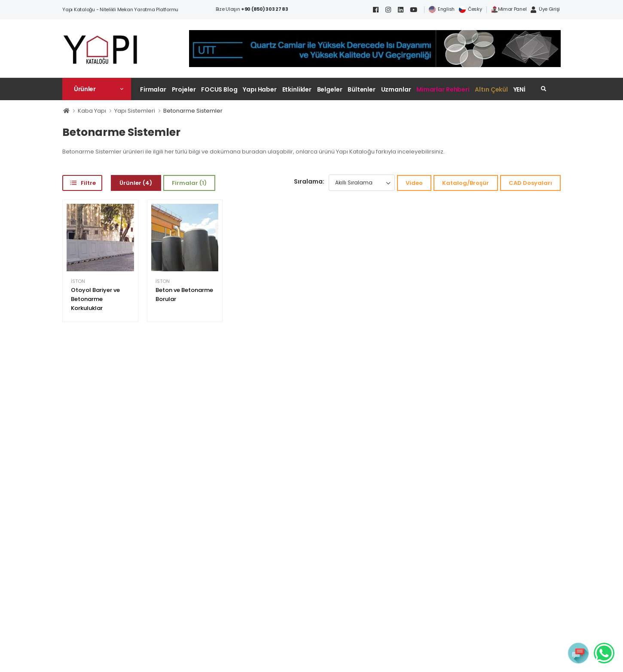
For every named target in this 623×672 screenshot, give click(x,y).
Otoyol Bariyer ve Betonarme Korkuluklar (95, 299)
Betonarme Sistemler (193, 111)
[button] (97, 89)
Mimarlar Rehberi (443, 89)
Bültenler (362, 89)
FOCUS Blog (219, 89)
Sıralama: (309, 181)
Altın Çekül (491, 89)
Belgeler (330, 89)
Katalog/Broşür (466, 183)
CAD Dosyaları (530, 183)
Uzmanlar (396, 89)
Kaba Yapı (92, 111)
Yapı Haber (260, 89)
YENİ (520, 89)
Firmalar (153, 89)
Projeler (184, 89)
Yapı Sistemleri (135, 111)
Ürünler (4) (136, 183)
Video (414, 183)
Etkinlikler (297, 89)
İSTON (78, 281)
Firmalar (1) (189, 183)
